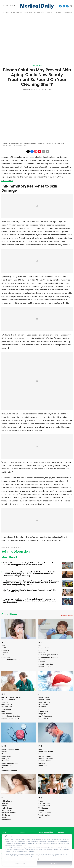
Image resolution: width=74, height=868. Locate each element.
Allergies (5, 653)
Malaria (4, 752)
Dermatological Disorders (48, 655)
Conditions (37, 66)
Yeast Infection (44, 815)
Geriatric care (7, 707)
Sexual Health (7, 810)
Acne (3, 646)
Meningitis (5, 759)
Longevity (42, 714)
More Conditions (67, 615)
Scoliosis (5, 803)
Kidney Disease (44, 700)
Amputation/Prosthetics (11, 660)
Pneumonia (43, 766)
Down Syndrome (45, 666)
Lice (40, 709)
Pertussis (42, 763)
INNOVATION (28, 13)
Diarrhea (42, 662)
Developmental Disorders (48, 657)
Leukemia (42, 707)
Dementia (42, 646)
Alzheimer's (6, 657)
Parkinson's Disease (46, 759)
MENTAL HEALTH (16, 13)
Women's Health (45, 813)
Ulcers (41, 801)
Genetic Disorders (8, 700)
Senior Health (7, 808)
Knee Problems (44, 702)
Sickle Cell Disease (8, 813)
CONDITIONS (67, 13)
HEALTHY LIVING (40, 13)
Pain (40, 749)
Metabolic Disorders (9, 770)
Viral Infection (44, 808)
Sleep (4, 817)
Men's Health (6, 756)
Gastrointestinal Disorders (11, 697)
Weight (41, 810)
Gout (3, 711)
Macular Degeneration (10, 749)
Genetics (5, 702)
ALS (3, 655)
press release (7, 341)
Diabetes (42, 660)
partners (17, 840)
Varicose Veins (44, 806)
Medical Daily (37, 6)
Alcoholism (6, 650)
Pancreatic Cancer (46, 752)
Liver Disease (43, 711)
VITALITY (5, 13)
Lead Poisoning (44, 704)
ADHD (4, 648)
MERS (3, 768)
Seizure (4, 806)
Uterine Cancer (44, 803)
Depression (43, 653)
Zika (40, 817)
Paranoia (42, 754)
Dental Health (44, 650)
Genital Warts (7, 704)
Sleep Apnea (6, 820)
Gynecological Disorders (11, 716)
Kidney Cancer (44, 697)
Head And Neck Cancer (10, 718)
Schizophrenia (7, 801)
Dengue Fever (44, 648)
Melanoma (6, 754)
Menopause (6, 761)
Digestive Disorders (46, 664)
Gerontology (6, 709)
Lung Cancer (43, 718)
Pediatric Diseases (45, 761)
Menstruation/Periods (10, 763)
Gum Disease (7, 714)
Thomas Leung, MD (14, 241)
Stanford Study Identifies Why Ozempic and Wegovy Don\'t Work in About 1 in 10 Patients (30, 591)
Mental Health (7, 766)
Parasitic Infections (46, 756)
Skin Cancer (6, 815)
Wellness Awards (54, 13)
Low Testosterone (45, 716)
